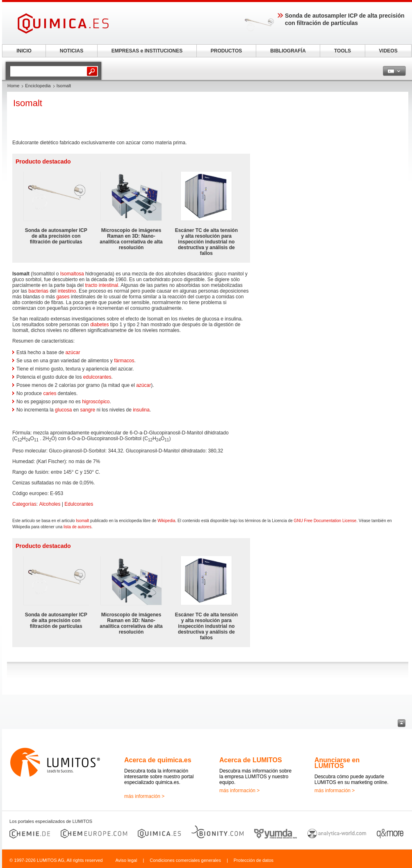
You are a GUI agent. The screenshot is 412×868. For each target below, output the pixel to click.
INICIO (24, 51)
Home (13, 86)
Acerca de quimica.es (158, 760)
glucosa (63, 410)
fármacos (124, 361)
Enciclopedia (38, 86)
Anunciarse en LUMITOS (337, 763)
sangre (88, 410)
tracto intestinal (101, 285)
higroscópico (96, 402)
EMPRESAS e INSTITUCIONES (147, 51)
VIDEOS (388, 51)
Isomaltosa (72, 274)
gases (63, 297)
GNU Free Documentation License (325, 521)
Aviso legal (126, 860)
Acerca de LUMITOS (251, 760)
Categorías (24, 504)
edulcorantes (97, 377)
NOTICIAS (72, 51)
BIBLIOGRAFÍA (288, 51)
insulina (141, 410)
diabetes (99, 325)
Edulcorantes (79, 504)
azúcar (73, 352)
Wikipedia (166, 521)
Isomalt (82, 521)
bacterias (38, 291)
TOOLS (343, 51)
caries (50, 393)
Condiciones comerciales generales (185, 860)
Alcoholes (50, 504)
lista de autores (77, 527)
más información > (144, 796)
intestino (67, 291)
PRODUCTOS (226, 51)
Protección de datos (254, 860)
